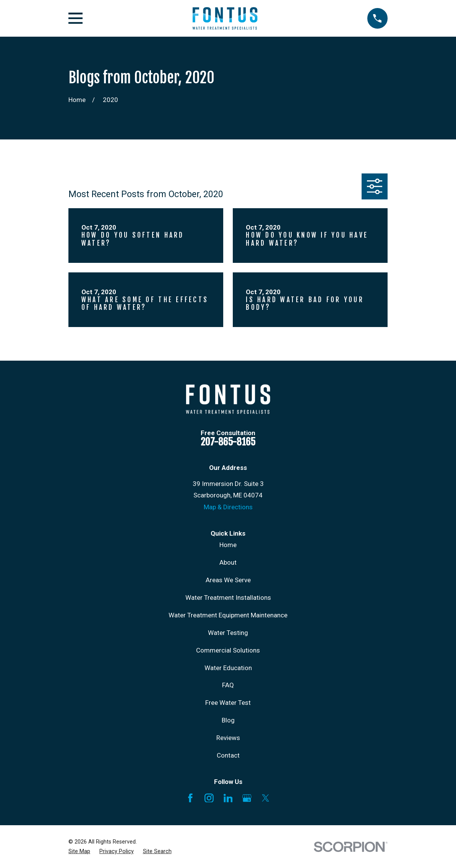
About (228, 562)
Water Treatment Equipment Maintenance (228, 615)
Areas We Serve (228, 580)
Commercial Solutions (228, 650)
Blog (228, 720)
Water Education (228, 668)
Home (228, 545)
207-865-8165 (228, 442)
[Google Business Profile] (247, 798)
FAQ (228, 685)
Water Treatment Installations (228, 598)
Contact (228, 755)
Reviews (228, 738)
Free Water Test (228, 703)
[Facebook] (190, 798)
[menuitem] (79, 852)
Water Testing (228, 633)
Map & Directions (228, 507)
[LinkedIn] (228, 798)
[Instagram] (209, 798)
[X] (266, 798)
